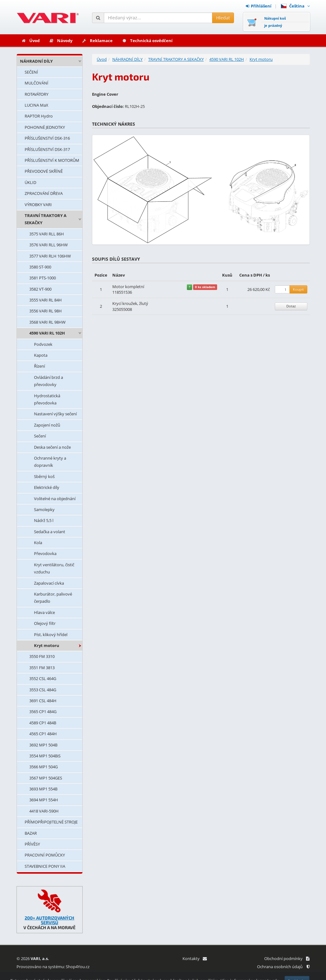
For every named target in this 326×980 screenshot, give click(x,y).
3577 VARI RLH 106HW (50, 256)
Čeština (295, 6)
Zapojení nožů (47, 425)
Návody (61, 41)
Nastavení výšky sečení (55, 414)
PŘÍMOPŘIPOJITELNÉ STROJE (51, 822)
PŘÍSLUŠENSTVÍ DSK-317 (47, 149)
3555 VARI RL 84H (46, 300)
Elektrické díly (47, 487)
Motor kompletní (128, 287)
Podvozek (43, 344)
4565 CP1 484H (43, 734)
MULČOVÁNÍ (36, 83)
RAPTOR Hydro (39, 116)
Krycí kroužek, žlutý (130, 303)
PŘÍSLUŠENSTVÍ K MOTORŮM (52, 160)
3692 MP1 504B (43, 745)
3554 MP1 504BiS (45, 756)
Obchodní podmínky (287, 958)
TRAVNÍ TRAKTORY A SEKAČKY (46, 219)
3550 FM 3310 (42, 656)
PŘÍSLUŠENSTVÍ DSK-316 (47, 138)
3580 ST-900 (40, 267)
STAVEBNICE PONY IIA (45, 866)
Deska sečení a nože (52, 447)
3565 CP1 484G (43, 712)
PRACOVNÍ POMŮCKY (45, 855)
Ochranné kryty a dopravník (50, 462)
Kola (38, 543)
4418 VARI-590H (44, 811)
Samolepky (44, 509)
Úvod (30, 41)
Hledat (223, 18)
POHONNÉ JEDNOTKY (45, 127)
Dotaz (291, 306)
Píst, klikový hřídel (51, 635)
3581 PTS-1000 (43, 278)
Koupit (298, 289)
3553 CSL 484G (43, 690)
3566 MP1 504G (44, 767)
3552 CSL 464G (43, 678)
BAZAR (31, 833)
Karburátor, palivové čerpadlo (53, 598)
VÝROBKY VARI (38, 205)
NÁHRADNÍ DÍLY (36, 61)
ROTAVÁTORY (36, 94)
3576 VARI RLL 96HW (49, 245)
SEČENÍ (31, 72)
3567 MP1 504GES (46, 778)
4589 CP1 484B (43, 723)
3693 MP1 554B (43, 789)
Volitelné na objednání (55, 499)
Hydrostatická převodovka (47, 399)
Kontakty (195, 958)
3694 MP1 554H (44, 800)
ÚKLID (30, 182)
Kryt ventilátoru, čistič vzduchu (54, 568)
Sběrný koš (44, 476)
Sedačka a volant (50, 532)
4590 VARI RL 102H (47, 333)
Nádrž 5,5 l (44, 520)
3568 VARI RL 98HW (47, 322)
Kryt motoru (47, 645)
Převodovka (45, 553)
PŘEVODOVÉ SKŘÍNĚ (44, 171)
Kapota (41, 355)
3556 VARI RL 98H (46, 311)
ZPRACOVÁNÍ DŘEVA (44, 193)
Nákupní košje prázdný (275, 22)
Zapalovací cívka (49, 583)
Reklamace (97, 41)
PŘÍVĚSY (32, 844)
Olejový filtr (45, 623)
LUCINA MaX (36, 105)
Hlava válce (44, 612)
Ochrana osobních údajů (283, 967)
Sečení (40, 436)
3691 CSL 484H (43, 701)
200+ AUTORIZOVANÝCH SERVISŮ (49, 920)
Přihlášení (259, 6)
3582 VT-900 (40, 289)
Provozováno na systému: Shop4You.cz (53, 967)
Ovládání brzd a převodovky (49, 381)
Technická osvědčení (147, 41)
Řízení (39, 366)
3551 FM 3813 (42, 668)
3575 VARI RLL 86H (47, 234)
